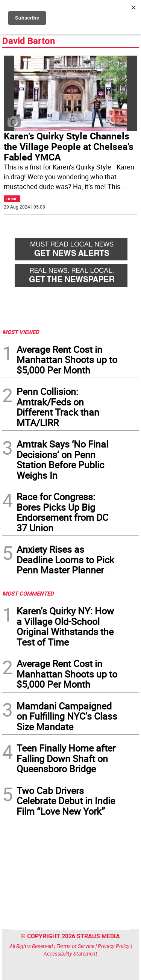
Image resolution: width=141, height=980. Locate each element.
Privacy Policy (114, 946)
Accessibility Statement (70, 954)
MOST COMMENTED (28, 593)
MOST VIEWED (21, 332)
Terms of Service (75, 946)
